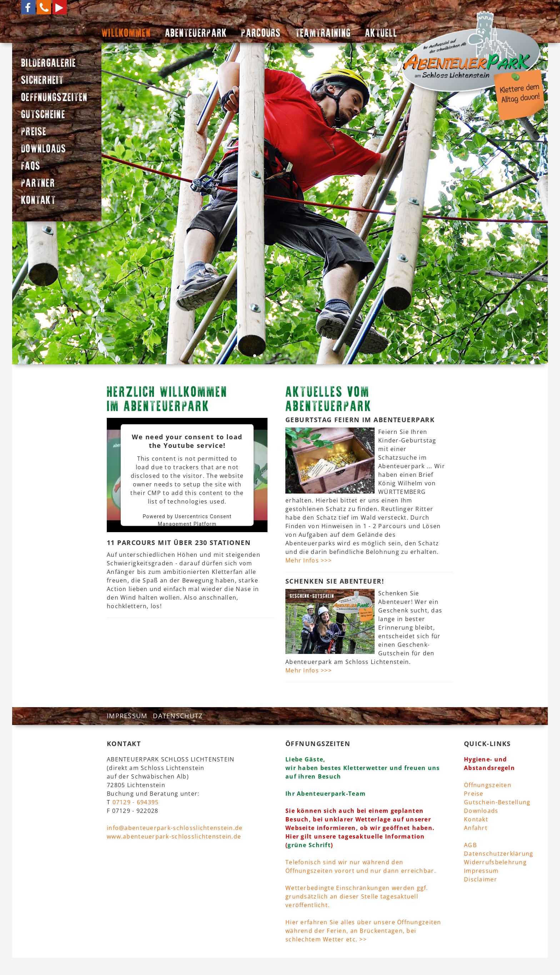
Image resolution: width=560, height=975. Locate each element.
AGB (470, 845)
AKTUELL (381, 34)
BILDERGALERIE (49, 64)
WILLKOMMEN (126, 34)
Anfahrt (476, 828)
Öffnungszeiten (488, 785)
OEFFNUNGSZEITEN (54, 98)
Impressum (481, 871)
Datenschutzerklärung (499, 854)
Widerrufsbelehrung (495, 862)
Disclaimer (481, 879)
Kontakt (476, 819)
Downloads (481, 811)
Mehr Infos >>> (309, 560)
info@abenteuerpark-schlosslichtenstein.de (175, 828)
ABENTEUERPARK (196, 34)
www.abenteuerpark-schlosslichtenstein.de (174, 836)
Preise (474, 794)
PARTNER (38, 184)
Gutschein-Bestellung (497, 802)
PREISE (34, 132)
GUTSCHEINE (43, 115)
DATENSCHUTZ (178, 716)
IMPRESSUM (127, 716)
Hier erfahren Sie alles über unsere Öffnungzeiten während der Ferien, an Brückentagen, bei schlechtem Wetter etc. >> (363, 931)
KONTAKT (38, 201)
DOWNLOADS (44, 150)
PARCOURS (261, 34)
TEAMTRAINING (323, 34)
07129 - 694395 (136, 802)
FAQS (31, 167)
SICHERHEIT (42, 81)
